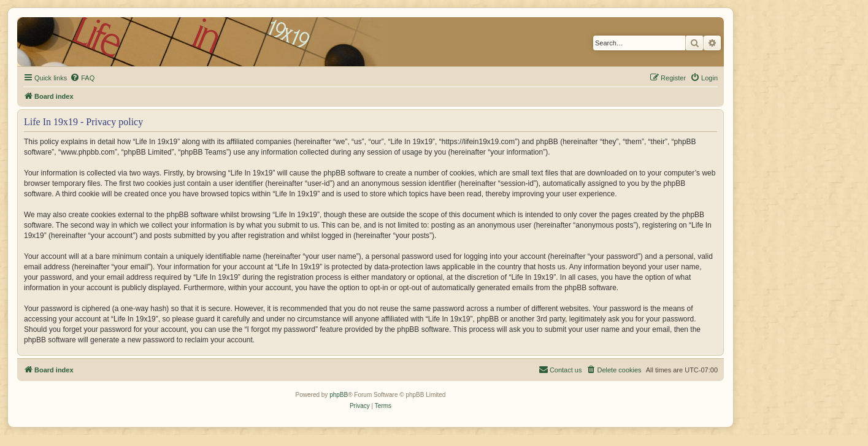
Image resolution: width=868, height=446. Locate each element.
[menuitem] (82, 78)
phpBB (339, 395)
